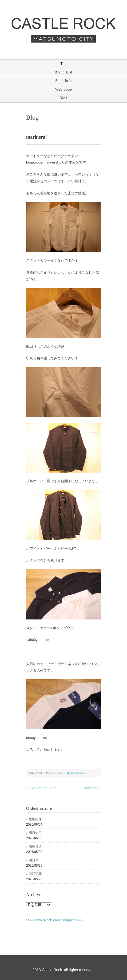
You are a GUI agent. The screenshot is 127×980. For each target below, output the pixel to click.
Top (63, 64)
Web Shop (63, 89)
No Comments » (77, 773)
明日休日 (35, 833)
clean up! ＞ (93, 788)
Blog (63, 98)
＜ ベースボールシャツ (41, 788)
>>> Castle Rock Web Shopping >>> (54, 920)
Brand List (64, 72)
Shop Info (63, 81)
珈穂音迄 (35, 847)
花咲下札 (35, 874)
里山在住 (35, 819)
